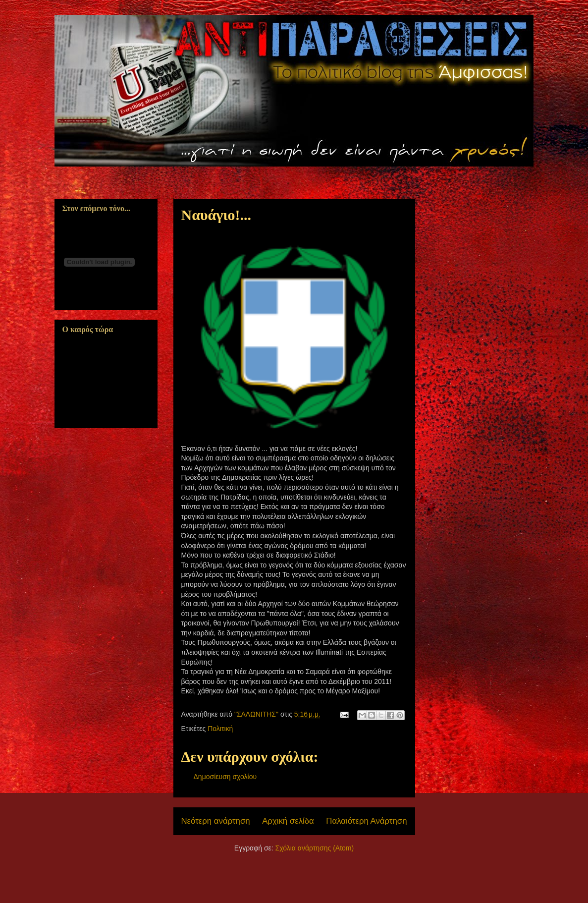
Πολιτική (220, 729)
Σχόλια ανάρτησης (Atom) (315, 848)
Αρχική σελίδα (288, 821)
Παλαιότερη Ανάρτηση (366, 821)
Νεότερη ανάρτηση (216, 821)
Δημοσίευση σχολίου (225, 777)
